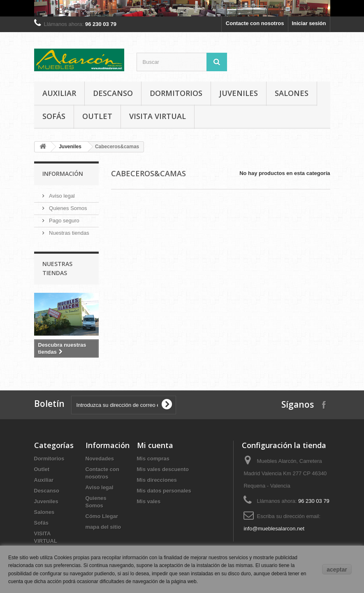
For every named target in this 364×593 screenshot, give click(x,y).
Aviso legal (61, 196)
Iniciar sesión (309, 23)
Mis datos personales (164, 491)
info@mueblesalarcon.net (274, 529)
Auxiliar (59, 93)
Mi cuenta (155, 445)
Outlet (97, 116)
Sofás (54, 116)
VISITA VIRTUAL (158, 116)
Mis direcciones (157, 480)
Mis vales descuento (163, 469)
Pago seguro (64, 221)
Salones (292, 93)
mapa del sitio (103, 527)
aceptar (337, 570)
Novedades (100, 459)
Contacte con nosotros (255, 23)
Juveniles (239, 93)
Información (63, 174)
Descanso (113, 93)
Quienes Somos (67, 208)
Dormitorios (176, 93)
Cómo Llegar (102, 516)
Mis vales (149, 501)
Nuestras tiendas (68, 233)
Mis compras (153, 459)
